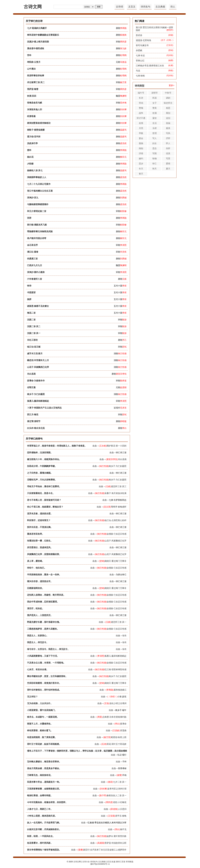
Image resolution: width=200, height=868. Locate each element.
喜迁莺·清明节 (34, 421)
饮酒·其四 (32, 96)
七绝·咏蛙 (140, 76)
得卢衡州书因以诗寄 (37, 238)
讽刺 (168, 98)
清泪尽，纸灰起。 (36, 608)
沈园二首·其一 (34, 333)
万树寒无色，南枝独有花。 (40, 775)
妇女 (155, 143)
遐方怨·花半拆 (34, 137)
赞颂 (141, 108)
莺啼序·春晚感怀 (119, 507)
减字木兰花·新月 (35, 354)
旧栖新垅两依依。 (36, 588)
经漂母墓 (31, 116)
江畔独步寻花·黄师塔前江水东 (150, 66)
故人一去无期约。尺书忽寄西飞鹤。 (44, 823)
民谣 (155, 98)
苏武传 (139, 35)
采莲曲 (123, 730)
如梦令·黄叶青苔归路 (117, 836)
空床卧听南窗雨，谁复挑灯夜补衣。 (44, 683)
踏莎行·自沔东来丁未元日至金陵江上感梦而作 (105, 850)
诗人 (173, 7)
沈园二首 (31, 320)
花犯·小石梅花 (120, 802)
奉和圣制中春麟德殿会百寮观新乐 (43, 35)
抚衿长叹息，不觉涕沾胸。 (40, 527)
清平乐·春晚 (121, 816)
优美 (168, 153)
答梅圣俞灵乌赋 (35, 103)
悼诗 (29, 286)
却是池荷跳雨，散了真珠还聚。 (42, 737)
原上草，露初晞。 (36, 561)
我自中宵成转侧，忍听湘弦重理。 (43, 602)
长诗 (141, 98)
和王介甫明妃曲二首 (37, 211)
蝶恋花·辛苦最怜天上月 (38, 360)
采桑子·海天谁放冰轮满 (115, 493)
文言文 (132, 7)
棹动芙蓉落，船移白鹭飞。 (40, 730)
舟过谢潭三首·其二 (36, 82)
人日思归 (122, 809)
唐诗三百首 (121, 862)
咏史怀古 (168, 103)
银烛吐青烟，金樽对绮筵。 (40, 795)
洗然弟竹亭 (32, 143)
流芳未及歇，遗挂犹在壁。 (40, 514)
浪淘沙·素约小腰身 (36, 272)
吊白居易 (31, 374)
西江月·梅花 (33, 415)
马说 (138, 71)
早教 (141, 133)
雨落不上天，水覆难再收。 (40, 724)
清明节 (155, 93)
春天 (141, 174)
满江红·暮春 (33, 252)
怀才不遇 (141, 118)
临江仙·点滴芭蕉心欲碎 (115, 520)
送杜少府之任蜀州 (118, 703)
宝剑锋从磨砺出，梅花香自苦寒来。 (44, 762)
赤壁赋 (139, 50)
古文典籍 (160, 7)
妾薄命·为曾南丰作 (36, 381)
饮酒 (155, 113)
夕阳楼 (30, 164)
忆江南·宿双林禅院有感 (115, 669)
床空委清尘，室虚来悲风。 (40, 547)
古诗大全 (86, 862)
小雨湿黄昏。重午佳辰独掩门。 (42, 710)
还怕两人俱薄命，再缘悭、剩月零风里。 (46, 595)
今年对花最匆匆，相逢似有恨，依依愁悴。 (47, 802)
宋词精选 (130, 862)
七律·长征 (140, 55)
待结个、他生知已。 (37, 568)
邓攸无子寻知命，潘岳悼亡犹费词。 (44, 486)
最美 (168, 128)
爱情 (168, 164)
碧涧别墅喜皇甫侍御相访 (39, 123)
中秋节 (168, 93)
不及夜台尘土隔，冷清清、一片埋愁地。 (46, 663)
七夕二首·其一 (120, 782)
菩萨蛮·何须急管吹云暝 (115, 843)
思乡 (141, 164)
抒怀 (168, 138)
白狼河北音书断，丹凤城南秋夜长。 (44, 829)
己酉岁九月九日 (35, 265)
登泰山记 (140, 61)
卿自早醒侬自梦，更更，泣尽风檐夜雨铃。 (47, 676)
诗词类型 (140, 86)
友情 (141, 123)
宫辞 (29, 218)
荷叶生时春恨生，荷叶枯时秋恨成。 (44, 690)
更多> (171, 85)
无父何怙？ (32, 697)
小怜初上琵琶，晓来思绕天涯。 (42, 816)
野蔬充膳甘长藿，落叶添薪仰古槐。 (44, 622)
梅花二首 (31, 313)
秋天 (155, 169)
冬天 (141, 169)
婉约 (141, 159)
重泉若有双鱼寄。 (36, 534)
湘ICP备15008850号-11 (100, 864)
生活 (155, 123)
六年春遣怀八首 (35, 279)
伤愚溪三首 (32, 259)
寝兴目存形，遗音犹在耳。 (40, 581)
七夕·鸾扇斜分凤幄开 (37, 28)
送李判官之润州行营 (117, 789)
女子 (155, 103)
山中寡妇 (31, 69)
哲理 (155, 133)
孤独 (141, 143)
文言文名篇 (111, 862)
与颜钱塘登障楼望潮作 (38, 204)
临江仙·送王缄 (34, 347)
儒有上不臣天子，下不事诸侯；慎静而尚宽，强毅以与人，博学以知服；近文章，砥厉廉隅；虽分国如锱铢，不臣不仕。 (83, 751)
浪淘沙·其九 (33, 198)
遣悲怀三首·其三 (119, 486)
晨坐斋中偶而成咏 (36, 48)
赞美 (155, 108)
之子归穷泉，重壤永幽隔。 (40, 473)
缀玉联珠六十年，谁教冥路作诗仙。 (44, 459)
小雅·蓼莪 (122, 697)
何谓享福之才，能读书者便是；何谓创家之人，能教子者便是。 (57, 446)
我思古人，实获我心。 (38, 636)
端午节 (141, 93)
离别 (168, 113)
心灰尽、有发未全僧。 (38, 669)
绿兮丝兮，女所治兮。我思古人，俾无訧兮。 (48, 649)
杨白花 (30, 157)
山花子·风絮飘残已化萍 (38, 367)
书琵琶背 (31, 293)
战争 (141, 113)
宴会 (141, 138)
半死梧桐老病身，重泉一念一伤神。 (44, 575)
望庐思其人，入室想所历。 (40, 615)
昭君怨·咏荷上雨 (119, 737)
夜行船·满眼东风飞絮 (37, 225)
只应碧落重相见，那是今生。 (41, 493)
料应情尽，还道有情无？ (39, 520)
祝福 (168, 123)
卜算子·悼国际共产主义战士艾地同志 (44, 408)
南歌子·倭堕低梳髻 (36, 130)
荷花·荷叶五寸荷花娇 (117, 744)
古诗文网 (33, 7)
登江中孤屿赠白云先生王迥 (40, 191)
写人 (155, 138)
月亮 (141, 128)
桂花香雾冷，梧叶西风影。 (40, 843)
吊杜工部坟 (32, 340)
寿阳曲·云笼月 (34, 62)
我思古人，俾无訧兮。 (38, 642)
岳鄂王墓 (31, 387)
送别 (168, 118)
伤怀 (168, 148)
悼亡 (155, 164)
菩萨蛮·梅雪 (33, 89)
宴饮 (155, 118)
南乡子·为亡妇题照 (36, 394)
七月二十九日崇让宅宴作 (39, 184)
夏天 (168, 169)
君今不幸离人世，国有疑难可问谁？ (44, 500)
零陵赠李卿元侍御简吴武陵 (40, 231)
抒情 (141, 153)
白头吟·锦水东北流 (36, 428)
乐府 (155, 128)
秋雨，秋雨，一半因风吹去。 (41, 836)
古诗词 (119, 7)
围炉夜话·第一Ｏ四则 (117, 446)
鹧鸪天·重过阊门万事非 (115, 561)
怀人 (168, 143)
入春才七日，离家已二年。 (40, 809)
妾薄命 (123, 724)
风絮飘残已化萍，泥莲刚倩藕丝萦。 (44, 554)
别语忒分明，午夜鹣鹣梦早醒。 (42, 466)
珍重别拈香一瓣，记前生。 (40, 541)
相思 (168, 108)
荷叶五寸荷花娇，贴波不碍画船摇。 (44, 744)
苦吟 (29, 55)
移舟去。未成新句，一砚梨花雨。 (43, 717)
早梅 (124, 775)
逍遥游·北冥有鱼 (144, 40)
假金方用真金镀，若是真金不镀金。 (44, 768)
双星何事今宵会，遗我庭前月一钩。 (44, 782)
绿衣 (124, 636)
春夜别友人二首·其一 (117, 795)
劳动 (141, 103)
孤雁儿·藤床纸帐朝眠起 (38, 401)
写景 (168, 159)
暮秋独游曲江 (120, 690)
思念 (155, 148)
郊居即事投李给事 (36, 76)
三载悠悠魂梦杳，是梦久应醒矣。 (43, 629)
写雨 (155, 153)
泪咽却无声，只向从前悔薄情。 (42, 480)
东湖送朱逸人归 (35, 109)
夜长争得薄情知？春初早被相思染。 (44, 850)
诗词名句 (146, 7)
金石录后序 (32, 245)
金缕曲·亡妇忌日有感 (117, 534)
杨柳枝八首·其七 (35, 170)
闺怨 (141, 148)
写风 (168, 133)
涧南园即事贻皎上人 (37, 177)
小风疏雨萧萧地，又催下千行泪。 (43, 656)
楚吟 (29, 150)
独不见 (123, 829)
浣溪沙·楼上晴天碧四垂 (38, 42)
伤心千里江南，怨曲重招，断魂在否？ (45, 507)
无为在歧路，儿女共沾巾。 (40, 703)
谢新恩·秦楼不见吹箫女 (38, 306)
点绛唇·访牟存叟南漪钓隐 (114, 717)
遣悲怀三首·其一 (119, 622)
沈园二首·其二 (34, 326)
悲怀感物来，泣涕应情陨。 (40, 453)
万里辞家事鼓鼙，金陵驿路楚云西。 (44, 789)
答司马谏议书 (142, 45)
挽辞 (29, 299)
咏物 (155, 159)
